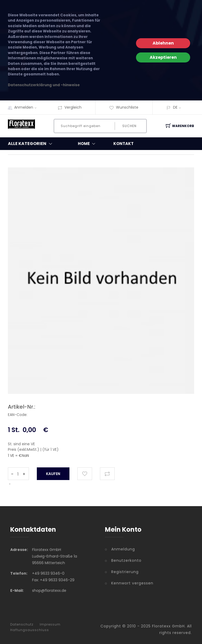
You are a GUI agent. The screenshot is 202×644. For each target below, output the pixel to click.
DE (175, 107)
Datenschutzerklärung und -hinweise (44, 85)
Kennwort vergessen (132, 583)
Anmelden (27, 107)
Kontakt (123, 144)
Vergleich (70, 107)
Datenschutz (22, 624)
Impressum (50, 624)
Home (88, 144)
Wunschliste (124, 107)
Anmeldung (123, 549)
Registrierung (125, 572)
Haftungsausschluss (30, 630)
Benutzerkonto (126, 560)
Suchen (129, 126)
